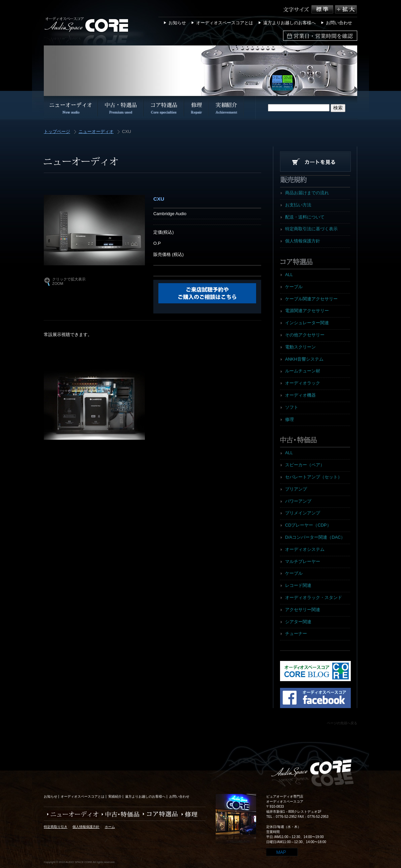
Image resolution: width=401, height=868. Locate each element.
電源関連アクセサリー (307, 311)
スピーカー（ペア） (305, 465)
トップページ (57, 132)
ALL (289, 275)
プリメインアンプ (303, 513)
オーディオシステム (305, 549)
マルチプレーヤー (303, 561)
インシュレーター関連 (307, 323)
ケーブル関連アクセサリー (311, 299)
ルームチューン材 (303, 371)
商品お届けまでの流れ (307, 193)
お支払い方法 (298, 205)
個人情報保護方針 (303, 241)
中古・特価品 (119, 814)
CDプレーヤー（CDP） (308, 525)
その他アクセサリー (305, 335)
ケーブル (294, 287)
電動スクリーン (300, 347)
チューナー (296, 633)
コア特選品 (159, 814)
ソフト (292, 407)
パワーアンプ (298, 501)
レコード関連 (298, 585)
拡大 (346, 9)
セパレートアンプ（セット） (314, 477)
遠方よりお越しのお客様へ (289, 23)
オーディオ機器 (300, 395)
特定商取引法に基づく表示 (311, 229)
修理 (289, 419)
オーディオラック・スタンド (314, 597)
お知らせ (177, 23)
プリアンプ (296, 489)
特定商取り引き (56, 827)
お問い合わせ (339, 23)
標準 (323, 9)
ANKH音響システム (304, 359)
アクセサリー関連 (303, 610)
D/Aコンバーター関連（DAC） (315, 537)
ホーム (110, 827)
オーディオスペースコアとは (225, 23)
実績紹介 (115, 796)
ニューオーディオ (96, 132)
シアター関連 (298, 622)
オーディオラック (303, 383)
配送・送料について (305, 217)
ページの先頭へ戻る (342, 723)
